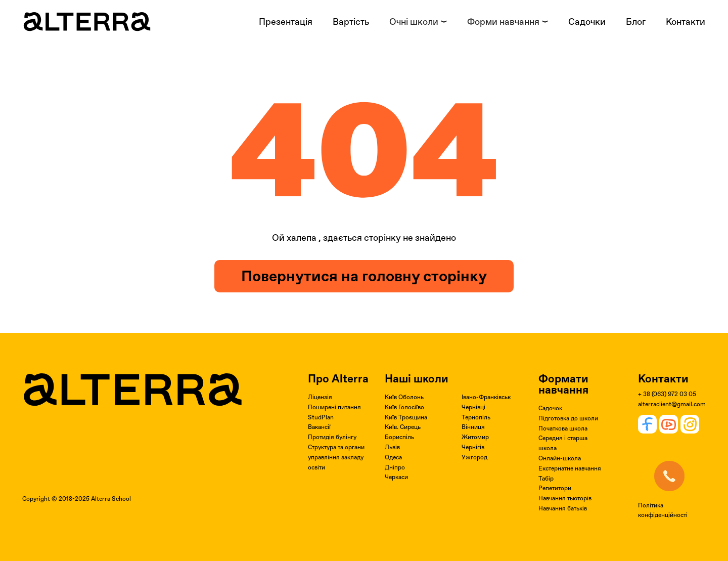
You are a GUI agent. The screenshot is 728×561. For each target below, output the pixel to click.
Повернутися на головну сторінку (364, 276)
